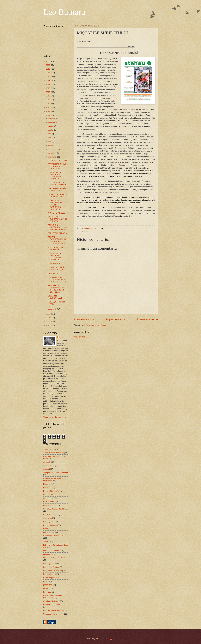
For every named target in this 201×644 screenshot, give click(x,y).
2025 (48, 322)
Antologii (47, 462)
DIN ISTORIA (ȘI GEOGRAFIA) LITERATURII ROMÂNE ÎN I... (55, 175)
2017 (48, 96)
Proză (46, 581)
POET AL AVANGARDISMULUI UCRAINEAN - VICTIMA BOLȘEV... (57, 240)
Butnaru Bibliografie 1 (52, 495)
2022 (48, 115)
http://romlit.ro (79, 337)
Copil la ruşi (48, 518)
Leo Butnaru (64, 12)
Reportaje (47, 592)
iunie (50, 138)
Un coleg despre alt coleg (53, 610)
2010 (48, 69)
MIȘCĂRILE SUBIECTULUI (55, 297)
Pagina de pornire (115, 319)
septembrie (53, 149)
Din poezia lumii (50, 525)
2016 (48, 92)
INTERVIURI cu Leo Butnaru (55, 536)
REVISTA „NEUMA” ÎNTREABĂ (56, 248)
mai (50, 134)
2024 (48, 318)
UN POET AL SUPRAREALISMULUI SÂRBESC (58, 219)
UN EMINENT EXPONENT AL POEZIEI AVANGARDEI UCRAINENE (55, 205)
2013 (48, 80)
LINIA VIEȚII (53, 274)
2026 (48, 325)
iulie (50, 142)
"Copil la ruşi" (49, 449)
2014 (48, 84)
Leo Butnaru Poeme (51, 551)
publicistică (48, 585)
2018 (48, 100)
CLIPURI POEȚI (50, 515)
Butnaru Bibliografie (51, 491)
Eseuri (87, 231)
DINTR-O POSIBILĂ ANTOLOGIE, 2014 (57, 268)
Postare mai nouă (84, 319)
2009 (48, 65)
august (51, 145)
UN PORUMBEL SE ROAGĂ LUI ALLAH (57, 184)
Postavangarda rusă (51, 578)
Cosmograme (49, 522)
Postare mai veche (147, 319)
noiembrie (52, 157)
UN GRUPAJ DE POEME (58, 160)
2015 (48, 88)
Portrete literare (49, 574)
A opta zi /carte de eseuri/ (53, 453)
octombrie (52, 153)
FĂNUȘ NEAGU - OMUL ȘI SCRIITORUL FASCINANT (58, 166)
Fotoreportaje (49, 532)
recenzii (46, 588)
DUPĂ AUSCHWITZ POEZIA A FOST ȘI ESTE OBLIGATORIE (57, 279)
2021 (48, 111)
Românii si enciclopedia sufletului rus (53, 596)
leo (61, 337)
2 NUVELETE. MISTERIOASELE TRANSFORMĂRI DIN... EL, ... (56, 289)
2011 (48, 73)
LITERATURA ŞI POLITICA (54, 558)
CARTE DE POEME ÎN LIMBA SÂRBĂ (57, 190)
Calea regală (48, 498)
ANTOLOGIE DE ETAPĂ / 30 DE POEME (58, 196)
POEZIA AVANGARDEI (52, 571)
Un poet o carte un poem (53, 614)
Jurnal (46, 541)
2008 (48, 61)
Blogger (111, 638)
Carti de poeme (49, 502)
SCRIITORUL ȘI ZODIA (57, 233)
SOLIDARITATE (54, 264)
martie (51, 126)
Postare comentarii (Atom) (96, 325)
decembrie (53, 309)
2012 (48, 77)
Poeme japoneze (50, 563)
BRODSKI (47, 488)
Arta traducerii (49, 466)
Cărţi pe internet (50, 505)
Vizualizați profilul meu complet (56, 417)
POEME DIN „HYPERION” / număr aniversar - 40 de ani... (58, 227)
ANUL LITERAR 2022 (56, 213)
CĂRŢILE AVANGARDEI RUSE (56, 509)
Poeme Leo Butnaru (51, 567)
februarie (52, 122)
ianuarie (52, 118)
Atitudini (46, 469)
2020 (48, 107)
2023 (48, 314)
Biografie (47, 484)
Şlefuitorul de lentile (51, 601)
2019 (48, 104)
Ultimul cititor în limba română (55, 605)
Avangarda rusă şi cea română (55, 473)
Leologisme (48, 554)
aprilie (51, 130)
